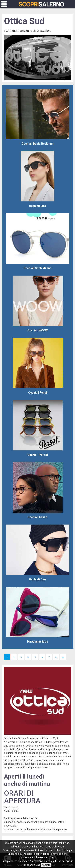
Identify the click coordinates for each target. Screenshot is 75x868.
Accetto (46, 865)
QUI (38, 865)
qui (70, 850)
